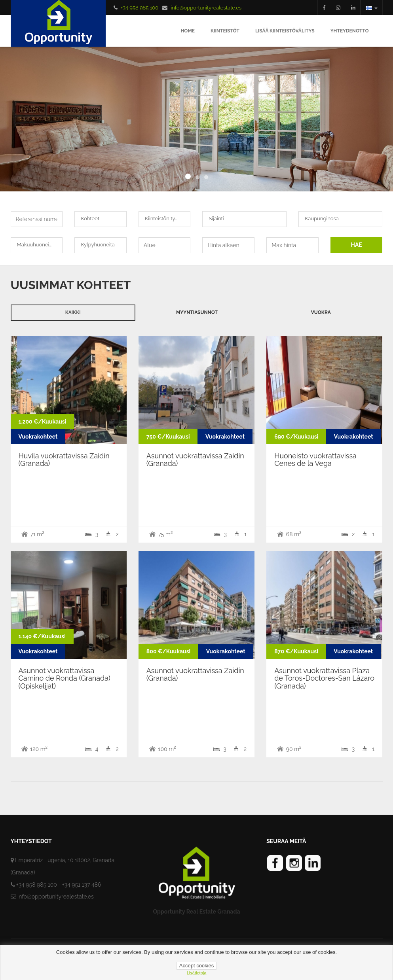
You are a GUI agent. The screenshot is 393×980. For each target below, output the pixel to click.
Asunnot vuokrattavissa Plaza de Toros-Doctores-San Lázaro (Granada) (324, 678)
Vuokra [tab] (321, 312)
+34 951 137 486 (82, 885)
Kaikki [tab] (73, 312)
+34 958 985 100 (140, 8)
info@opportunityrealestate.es (206, 8)
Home (188, 31)
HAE (356, 245)
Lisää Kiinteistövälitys (285, 31)
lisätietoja (197, 973)
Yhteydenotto (350, 31)
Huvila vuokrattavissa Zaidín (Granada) (64, 460)
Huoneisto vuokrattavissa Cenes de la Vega (315, 460)
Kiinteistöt (225, 31)
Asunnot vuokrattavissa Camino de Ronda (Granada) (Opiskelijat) (65, 678)
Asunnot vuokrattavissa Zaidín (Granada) (195, 460)
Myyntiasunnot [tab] (197, 312)
